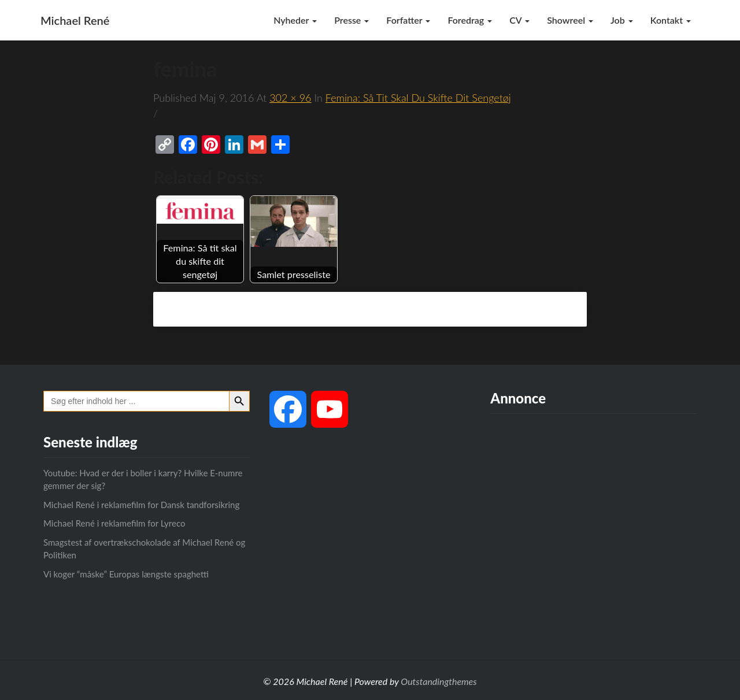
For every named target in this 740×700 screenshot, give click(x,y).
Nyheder (295, 20)
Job (622, 20)
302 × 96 (290, 98)
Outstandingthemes (439, 681)
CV (519, 20)
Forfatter (408, 20)
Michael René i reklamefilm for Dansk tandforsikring (141, 505)
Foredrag (470, 20)
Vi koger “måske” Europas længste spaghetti (126, 574)
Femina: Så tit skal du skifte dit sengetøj (418, 98)
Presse (351, 20)
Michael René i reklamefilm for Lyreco (114, 523)
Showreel (570, 20)
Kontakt (671, 20)
